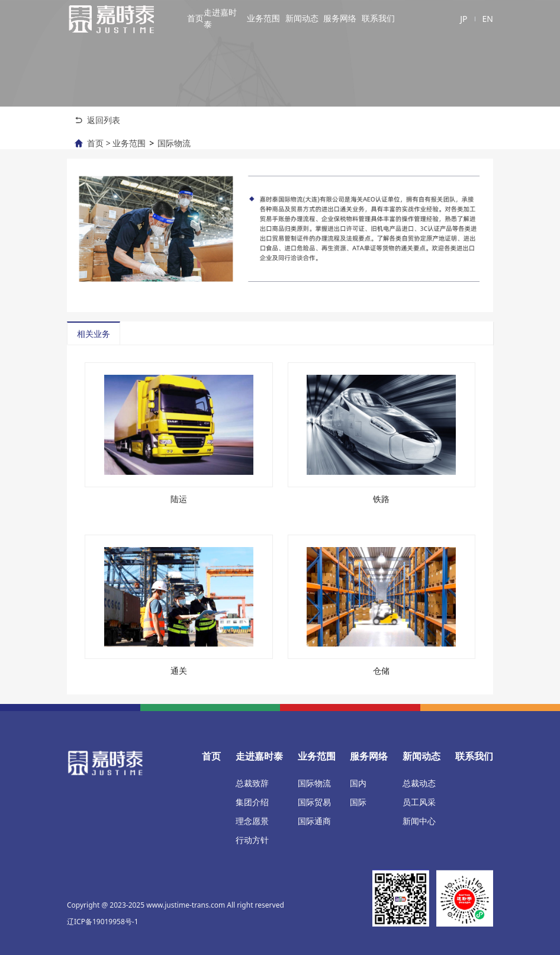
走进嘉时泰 (220, 18)
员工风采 (419, 802)
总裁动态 (419, 783)
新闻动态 (302, 18)
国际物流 (174, 143)
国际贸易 (314, 802)
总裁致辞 (252, 783)
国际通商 (314, 821)
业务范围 (263, 18)
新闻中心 (419, 821)
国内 (358, 783)
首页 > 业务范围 (116, 143)
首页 (195, 18)
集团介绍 (252, 802)
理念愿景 (252, 821)
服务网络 (340, 18)
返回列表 (104, 120)
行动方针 (252, 840)
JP (464, 19)
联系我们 (378, 18)
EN (488, 19)
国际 (358, 802)
